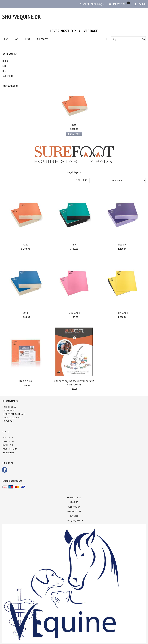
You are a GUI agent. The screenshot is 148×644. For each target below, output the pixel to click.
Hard (74, 125)
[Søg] (144, 39)
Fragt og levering (12, 418)
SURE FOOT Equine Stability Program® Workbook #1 (74, 383)
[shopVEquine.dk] (22, 17)
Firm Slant (122, 313)
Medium (122, 245)
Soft (26, 313)
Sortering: (82, 180)
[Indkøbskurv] (119, 4)
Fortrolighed (9, 407)
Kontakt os (8, 421)
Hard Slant (74, 313)
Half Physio (26, 381)
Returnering (9, 410)
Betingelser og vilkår (14, 414)
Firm (74, 245)
